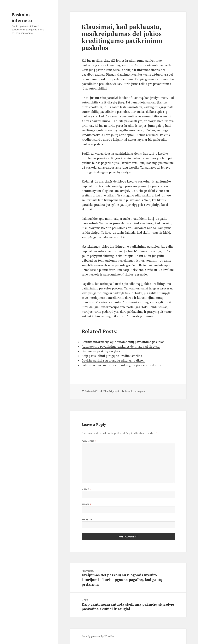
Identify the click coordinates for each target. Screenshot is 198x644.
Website (87, 520)
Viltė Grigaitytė (111, 391)
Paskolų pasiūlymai (135, 391)
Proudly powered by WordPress (99, 636)
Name (86, 489)
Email (87, 504)
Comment (89, 441)
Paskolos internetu (22, 17)
